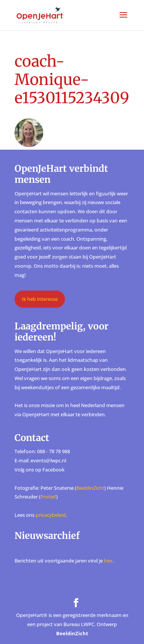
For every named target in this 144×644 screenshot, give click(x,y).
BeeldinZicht (90, 488)
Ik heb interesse (40, 299)
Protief (48, 497)
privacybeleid (51, 515)
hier (108, 561)
